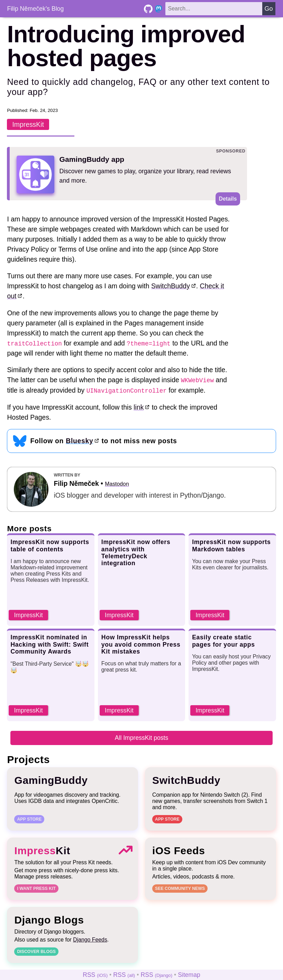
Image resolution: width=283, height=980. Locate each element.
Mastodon (117, 484)
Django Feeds (90, 939)
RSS (95, 974)
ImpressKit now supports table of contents (50, 545)
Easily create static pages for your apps (223, 640)
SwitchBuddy (170, 286)
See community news (180, 888)
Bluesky (79, 440)
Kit (42, 850)
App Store (29, 819)
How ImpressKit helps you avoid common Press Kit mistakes (141, 644)
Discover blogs (36, 951)
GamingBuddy (51, 780)
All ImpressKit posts (141, 737)
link (139, 407)
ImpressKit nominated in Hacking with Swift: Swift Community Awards (49, 644)
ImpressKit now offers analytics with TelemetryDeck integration (136, 552)
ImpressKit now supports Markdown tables (231, 545)
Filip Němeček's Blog (35, 9)
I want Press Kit (36, 888)
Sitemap (189, 974)
